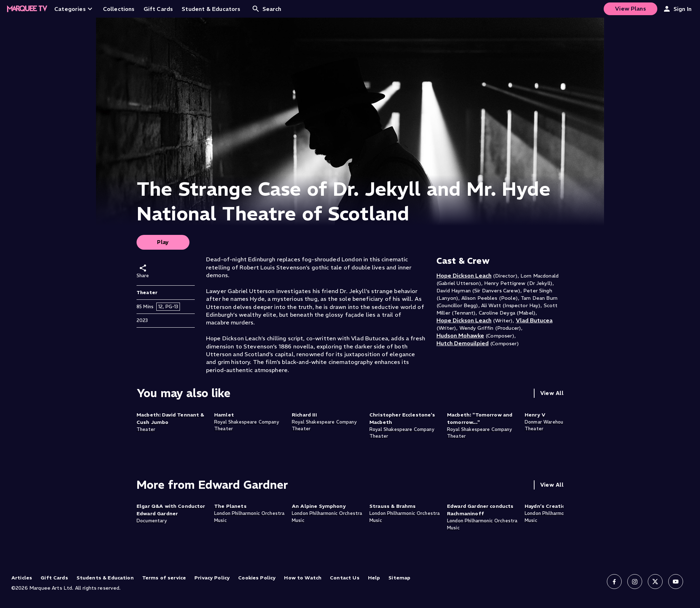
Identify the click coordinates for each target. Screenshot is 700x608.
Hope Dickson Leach (464, 275)
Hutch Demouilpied (463, 343)
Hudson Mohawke (460, 335)
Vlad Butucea (534, 320)
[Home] (27, 9)
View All (552, 393)
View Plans (630, 8)
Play (163, 242)
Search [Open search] (267, 9)
